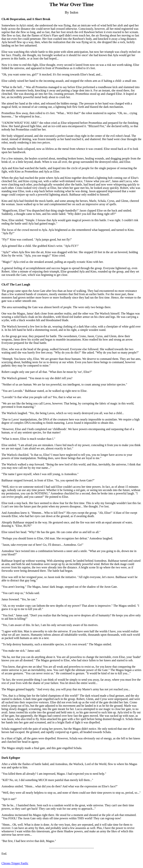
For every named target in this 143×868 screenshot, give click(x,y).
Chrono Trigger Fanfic (15, 863)
